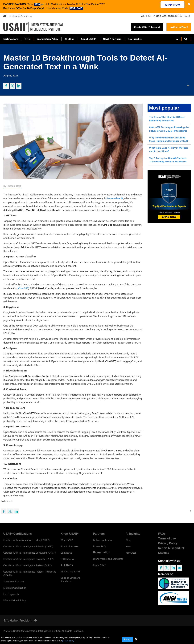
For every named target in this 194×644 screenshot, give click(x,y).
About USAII (89, 39)
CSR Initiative (68, 559)
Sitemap (164, 553)
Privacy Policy (168, 543)
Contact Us (66, 553)
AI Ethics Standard (70, 571)
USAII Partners (112, 39)
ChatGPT (23, 288)
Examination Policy (47, 39)
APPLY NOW (172, 5)
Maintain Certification (15, 588)
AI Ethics (69, 39)
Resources (131, 553)
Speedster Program (14, 581)
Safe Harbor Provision (20, 620)
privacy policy (68, 641)
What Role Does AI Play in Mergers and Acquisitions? (169, 149)
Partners (99, 534)
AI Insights (133, 534)
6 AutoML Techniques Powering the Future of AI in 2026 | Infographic (169, 129)
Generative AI (115, 198)
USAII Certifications (18, 534)
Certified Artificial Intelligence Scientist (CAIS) (28, 546)
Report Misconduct (171, 548)
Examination (102, 552)
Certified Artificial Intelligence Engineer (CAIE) (29, 559)
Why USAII (67, 540)
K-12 (28, 39)
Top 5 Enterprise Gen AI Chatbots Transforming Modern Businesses (168, 160)
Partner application (103, 540)
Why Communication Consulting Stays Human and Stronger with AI (169, 139)
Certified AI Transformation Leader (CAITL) (27, 540)
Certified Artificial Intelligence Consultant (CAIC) (30, 553)
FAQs (162, 534)
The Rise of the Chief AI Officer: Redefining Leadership (167, 119)
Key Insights (135, 39)
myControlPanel (179, 27)
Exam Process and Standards (108, 559)
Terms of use (167, 538)
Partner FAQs (100, 546)
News (128, 546)
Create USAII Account (147, 27)
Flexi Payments (11, 594)
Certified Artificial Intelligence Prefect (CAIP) (28, 565)
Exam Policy (99, 565)
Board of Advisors (70, 546)
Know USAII (70, 534)
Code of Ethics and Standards (70, 579)
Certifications (11, 39)
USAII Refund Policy (14, 600)
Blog (128, 540)
